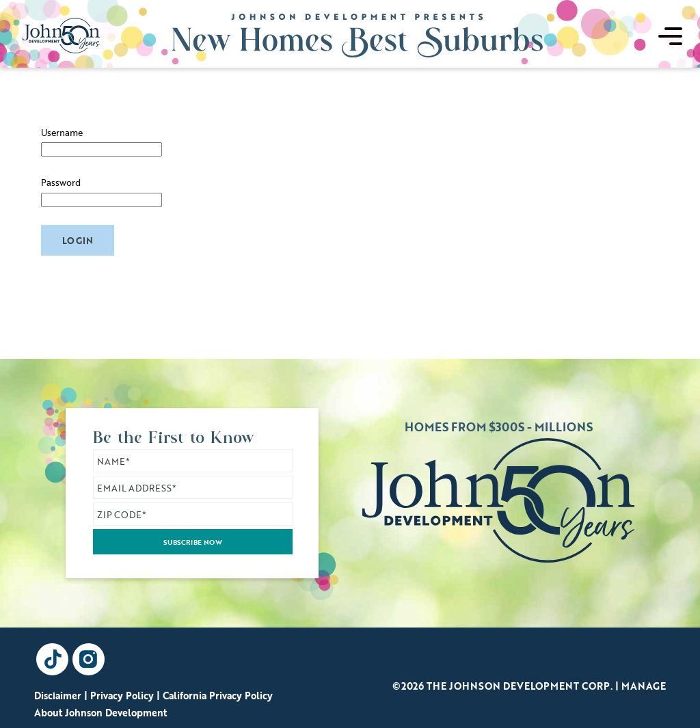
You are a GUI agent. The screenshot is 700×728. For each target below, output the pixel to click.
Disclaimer (58, 696)
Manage (644, 686)
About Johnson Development (100, 713)
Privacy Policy (122, 696)
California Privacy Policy (218, 696)
